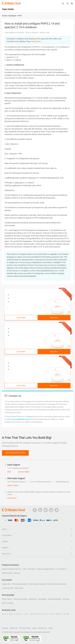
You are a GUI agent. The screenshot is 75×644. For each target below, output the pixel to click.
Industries (33, 599)
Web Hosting (7, 573)
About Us (14, 628)
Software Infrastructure (57, 584)
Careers (5, 628)
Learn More (21, 318)
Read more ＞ (37, 41)
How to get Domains (38, 584)
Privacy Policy (25, 628)
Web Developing (55, 599)
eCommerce (61, 569)
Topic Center (7, 599)
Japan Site (6, 584)
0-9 (67, 614)
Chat (9, 472)
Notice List (42, 628)
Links (51, 628)
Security (17, 573)
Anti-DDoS (32, 569)
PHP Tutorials (7, 603)
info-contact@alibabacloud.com (20, 419)
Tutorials (66, 599)
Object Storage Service (46, 569)
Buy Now (54, 318)
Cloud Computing (20, 599)
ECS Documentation (20, 584)
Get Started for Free (15, 453)
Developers (43, 599)
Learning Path (8, 588)
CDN (24, 569)
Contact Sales (24, 472)
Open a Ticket (13, 485)
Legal (34, 628)
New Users (19, 588)
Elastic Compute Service (12, 569)
